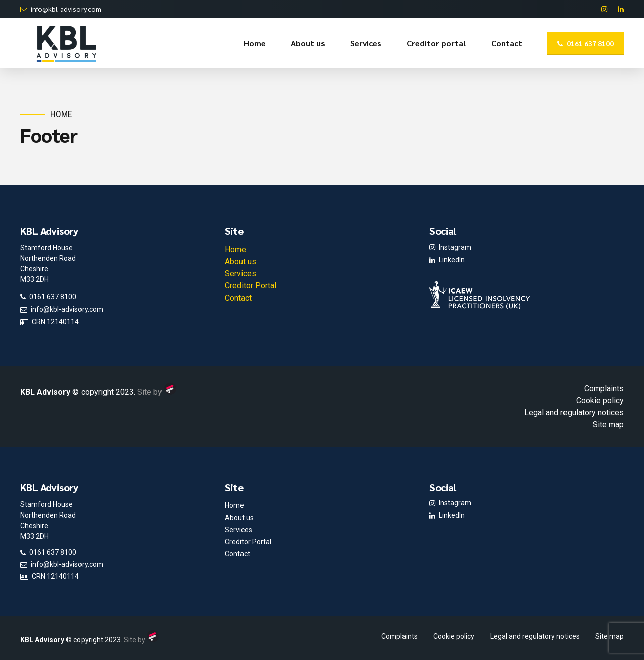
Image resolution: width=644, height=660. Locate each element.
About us (308, 43)
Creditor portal (436, 43)
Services (366, 43)
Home (255, 43)
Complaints (604, 388)
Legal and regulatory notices (574, 413)
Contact (507, 43)
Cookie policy (600, 400)
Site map (608, 425)
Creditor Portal (251, 286)
